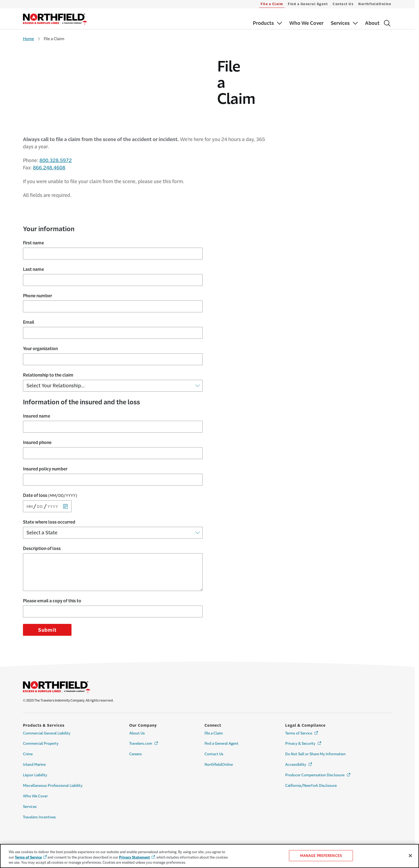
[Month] (30, 492)
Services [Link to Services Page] (30, 793)
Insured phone (37, 428)
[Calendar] (66, 492)
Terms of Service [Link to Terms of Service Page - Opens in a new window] (302, 719)
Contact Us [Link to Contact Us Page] (214, 740)
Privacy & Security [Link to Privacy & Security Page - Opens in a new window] (304, 729)
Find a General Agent (308, 4)
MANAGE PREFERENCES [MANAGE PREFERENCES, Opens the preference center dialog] (321, 855)
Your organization (40, 334)
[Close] (410, 856)
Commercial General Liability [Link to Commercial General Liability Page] (47, 719)
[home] (55, 19)
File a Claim (272, 4)
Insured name (37, 402)
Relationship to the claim (48, 361)
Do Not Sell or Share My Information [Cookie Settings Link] (315, 740)
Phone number (38, 282)
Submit (47, 616)
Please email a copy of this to (52, 587)
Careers (136, 740)
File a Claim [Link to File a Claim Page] (214, 719)
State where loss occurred (49, 508)
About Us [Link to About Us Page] (137, 719)
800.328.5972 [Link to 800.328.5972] (56, 146)
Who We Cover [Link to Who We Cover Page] (35, 782)
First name (33, 229)
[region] (209, 856)
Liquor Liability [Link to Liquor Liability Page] (35, 761)
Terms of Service (28, 857)
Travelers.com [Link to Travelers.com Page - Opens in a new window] (144, 729)
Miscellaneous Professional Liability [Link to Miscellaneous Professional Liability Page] (53, 772)
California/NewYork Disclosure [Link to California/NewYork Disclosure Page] (311, 772)
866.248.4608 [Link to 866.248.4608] (49, 154)
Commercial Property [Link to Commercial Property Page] (41, 729)
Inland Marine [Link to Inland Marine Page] (34, 751)
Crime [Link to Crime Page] (28, 740)
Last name (33, 255)
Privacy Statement (134, 857)
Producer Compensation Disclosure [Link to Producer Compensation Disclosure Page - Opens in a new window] (318, 761)
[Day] (40, 492)
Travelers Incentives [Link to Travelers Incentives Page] (39, 803)
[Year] (54, 492)
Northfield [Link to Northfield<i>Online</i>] (219, 751)
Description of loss (42, 534)
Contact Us (343, 4)
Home (28, 39)
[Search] (387, 23)
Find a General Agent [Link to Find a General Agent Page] (222, 729)
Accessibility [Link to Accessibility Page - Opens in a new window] (299, 750)
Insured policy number (45, 455)
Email (29, 308)
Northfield (375, 4)
